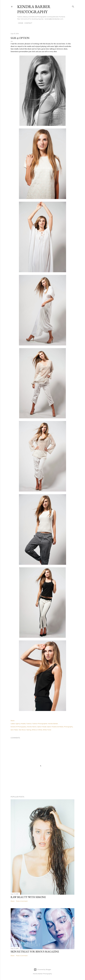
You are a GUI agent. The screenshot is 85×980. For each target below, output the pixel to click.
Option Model (42, 727)
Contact (27, 23)
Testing (29, 730)
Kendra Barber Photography (34, 9)
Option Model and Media (55, 727)
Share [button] (13, 721)
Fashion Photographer (40, 724)
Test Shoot (22, 730)
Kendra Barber (53, 724)
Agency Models (21, 724)
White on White (37, 730)
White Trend (47, 730)
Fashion (29, 724)
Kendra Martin (32, 727)
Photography (68, 727)
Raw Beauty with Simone (28, 897)
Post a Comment (22, 901)
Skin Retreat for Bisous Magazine (35, 951)
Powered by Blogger (42, 970)
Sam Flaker (14, 730)
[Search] (73, 6)
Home (20, 23)
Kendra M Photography (18, 727)
